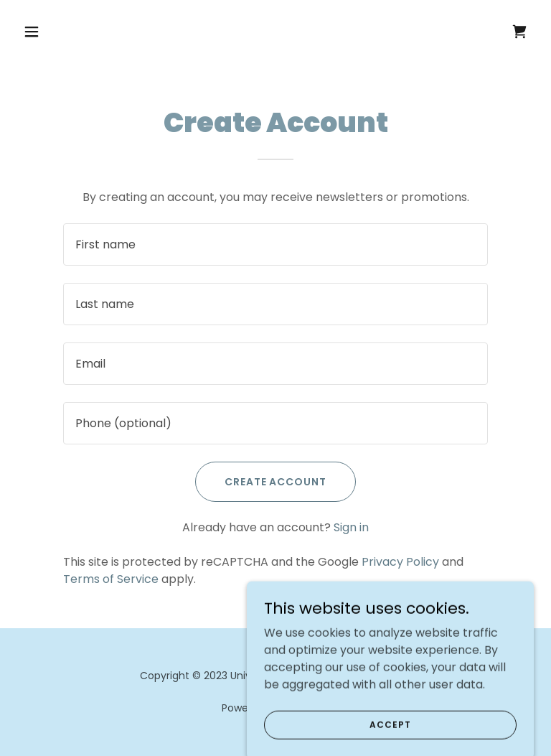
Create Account (276, 482)
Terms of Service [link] (111, 579)
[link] (519, 32)
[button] (56, 32)
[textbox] (275, 244)
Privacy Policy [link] (400, 562)
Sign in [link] (351, 527)
